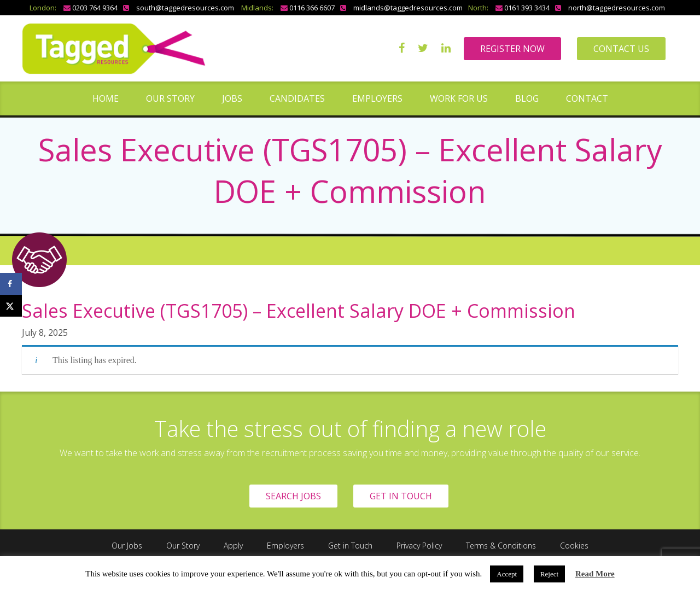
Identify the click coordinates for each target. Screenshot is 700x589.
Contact (587, 98)
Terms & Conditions (501, 546)
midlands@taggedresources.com (408, 8)
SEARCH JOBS (293, 496)
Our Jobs (127, 546)
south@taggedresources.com (185, 8)
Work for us (459, 98)
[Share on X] (11, 306)
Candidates (297, 98)
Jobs (232, 98)
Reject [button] (549, 574)
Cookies (574, 546)
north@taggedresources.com (617, 8)
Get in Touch (350, 546)
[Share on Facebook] (11, 284)
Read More (595, 574)
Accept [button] (507, 574)
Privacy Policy (419, 546)
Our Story (170, 98)
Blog (527, 98)
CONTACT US (621, 49)
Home (106, 98)
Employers (377, 98)
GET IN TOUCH (401, 496)
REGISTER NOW (512, 49)
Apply (233, 546)
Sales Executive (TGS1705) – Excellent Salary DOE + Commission (299, 311)
